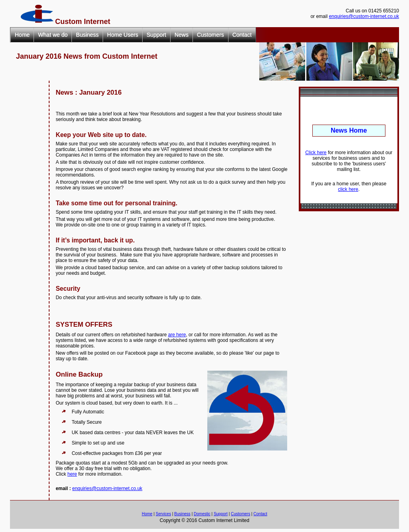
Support (156, 35)
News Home (349, 130)
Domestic (202, 514)
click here (348, 189)
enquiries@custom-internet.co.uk (364, 16)
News (182, 35)
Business (87, 35)
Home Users (123, 35)
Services (163, 514)
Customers (210, 35)
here (72, 474)
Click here (316, 153)
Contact (242, 35)
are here (177, 335)
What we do (53, 35)
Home (22, 35)
